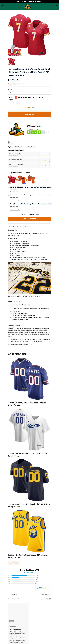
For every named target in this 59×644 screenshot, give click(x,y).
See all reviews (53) (30, 520)
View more (14, 511)
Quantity (11, 100)
